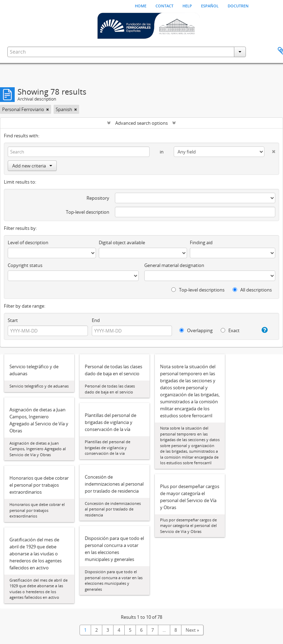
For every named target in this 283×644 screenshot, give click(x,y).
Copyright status (25, 265)
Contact (164, 5)
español (210, 5)
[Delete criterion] (270, 150)
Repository (98, 198)
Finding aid (201, 242)
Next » (192, 630)
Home (141, 5)
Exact (230, 330)
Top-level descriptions (198, 290)
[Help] (263, 330)
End (96, 320)
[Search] (79, 152)
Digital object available (122, 242)
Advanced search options (141, 123)
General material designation (174, 265)
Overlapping (196, 330)
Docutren (238, 5)
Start (13, 320)
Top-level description (88, 212)
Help (187, 5)
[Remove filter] (48, 109)
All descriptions (252, 290)
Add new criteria (32, 166)
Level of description (28, 242)
